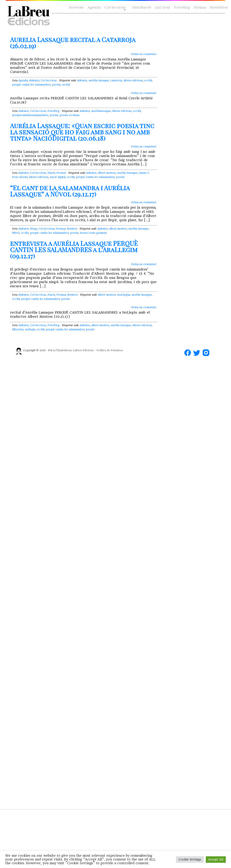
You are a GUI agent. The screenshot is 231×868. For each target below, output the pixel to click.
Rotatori (72, 229)
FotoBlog (53, 111)
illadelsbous (65, 350)
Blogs (34, 229)
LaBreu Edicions (83, 350)
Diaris (51, 173)
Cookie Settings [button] (190, 859)
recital (66, 85)
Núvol (16, 233)
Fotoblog (182, 7)
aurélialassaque (101, 111)
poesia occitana (69, 115)
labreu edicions (133, 80)
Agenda (94, 7)
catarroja (116, 80)
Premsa (200, 7)
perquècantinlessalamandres (30, 115)
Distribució (142, 7)
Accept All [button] (216, 859)
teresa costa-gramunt (93, 233)
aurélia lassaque (99, 80)
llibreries (18, 329)
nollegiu (30, 329)
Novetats (76, 7)
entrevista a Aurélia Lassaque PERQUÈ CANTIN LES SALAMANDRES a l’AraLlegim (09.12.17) (74, 250)
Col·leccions (115, 8)
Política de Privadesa (110, 350)
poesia (56, 85)
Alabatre (34, 80)
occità (148, 80)
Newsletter (219, 7)
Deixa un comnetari (144, 54)
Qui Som (163, 7)
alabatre (82, 80)
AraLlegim (124, 295)
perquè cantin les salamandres (31, 85)
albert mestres (107, 173)
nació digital (58, 177)
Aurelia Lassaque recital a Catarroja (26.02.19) (73, 43)
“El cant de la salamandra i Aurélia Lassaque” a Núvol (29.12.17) (70, 191)
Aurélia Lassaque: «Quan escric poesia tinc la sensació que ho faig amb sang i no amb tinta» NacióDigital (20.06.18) (82, 132)
